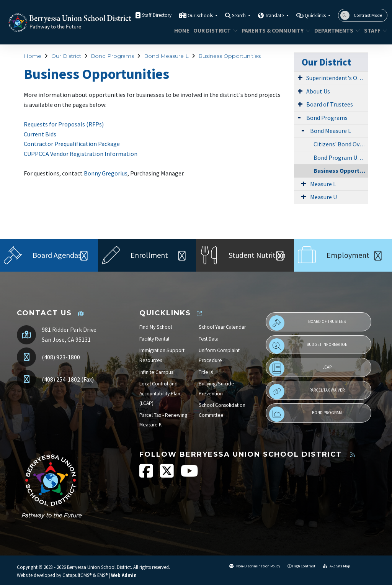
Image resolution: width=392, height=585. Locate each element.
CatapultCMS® (77, 575)
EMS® (102, 575)
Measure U (323, 197)
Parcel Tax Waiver (307, 392)
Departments (335, 30)
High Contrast (304, 566)
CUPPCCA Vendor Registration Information (81, 154)
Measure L (323, 184)
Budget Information (308, 346)
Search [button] (239, 16)
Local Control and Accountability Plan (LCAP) (160, 393)
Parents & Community (272, 30)
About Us (318, 91)
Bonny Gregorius (106, 173)
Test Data (209, 339)
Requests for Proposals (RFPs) (64, 124)
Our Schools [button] (201, 16)
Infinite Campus (156, 372)
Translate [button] (275, 16)
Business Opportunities (229, 56)
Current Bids (40, 134)
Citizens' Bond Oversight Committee (341, 144)
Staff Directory (157, 15)
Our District (213, 30)
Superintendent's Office (337, 78)
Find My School (156, 327)
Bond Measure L (166, 56)
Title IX (206, 372)
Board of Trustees (330, 104)
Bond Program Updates (341, 157)
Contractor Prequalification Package (72, 144)
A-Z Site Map (336, 566)
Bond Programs (112, 56)
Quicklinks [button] (316, 16)
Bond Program (305, 414)
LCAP (300, 369)
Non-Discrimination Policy (255, 566)
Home (181, 30)
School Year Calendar (222, 327)
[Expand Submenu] (300, 77)
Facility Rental (154, 339)
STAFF (374, 30)
